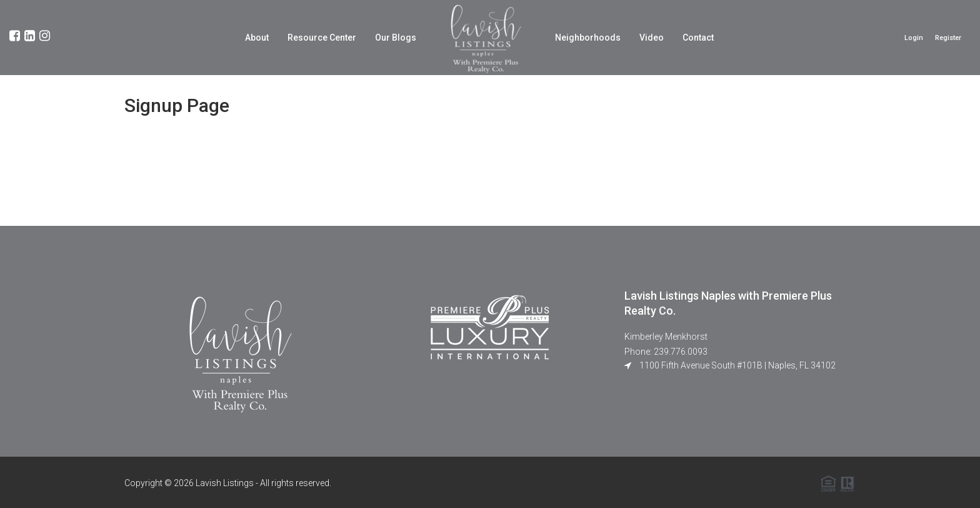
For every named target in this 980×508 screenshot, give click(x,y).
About (257, 38)
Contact (698, 38)
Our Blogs (396, 38)
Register (948, 38)
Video (652, 38)
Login (914, 38)
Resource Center (322, 38)
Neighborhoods (588, 38)
